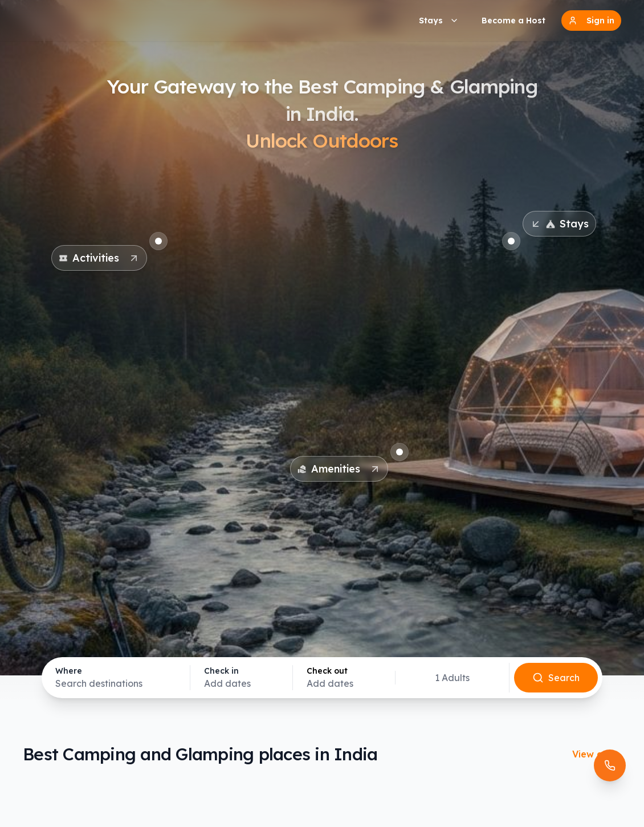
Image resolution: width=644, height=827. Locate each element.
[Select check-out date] (344, 678)
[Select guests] (452, 678)
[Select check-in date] (241, 678)
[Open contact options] (610, 765)
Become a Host (513, 21)
